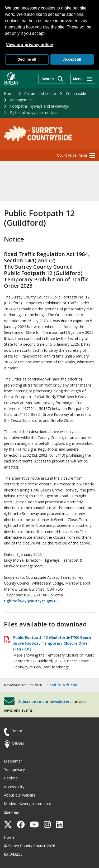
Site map (11, 812)
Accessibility (14, 787)
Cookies (11, 778)
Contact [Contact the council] (17, 731)
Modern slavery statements (27, 804)
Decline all (27, 59)
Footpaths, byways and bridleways (39, 106)
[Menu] (83, 79)
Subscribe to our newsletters (45, 701)
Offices (18, 743)
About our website (20, 795)
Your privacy (14, 770)
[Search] (52, 79)
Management (22, 100)
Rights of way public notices (34, 112)
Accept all (72, 59)
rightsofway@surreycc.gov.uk (31, 601)
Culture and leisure (40, 93)
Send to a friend (62, 685)
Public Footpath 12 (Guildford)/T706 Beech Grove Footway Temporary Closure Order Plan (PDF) (52, 643)
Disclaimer (13, 761)
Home (9, 93)
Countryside (76, 93)
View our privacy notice (29, 45)
